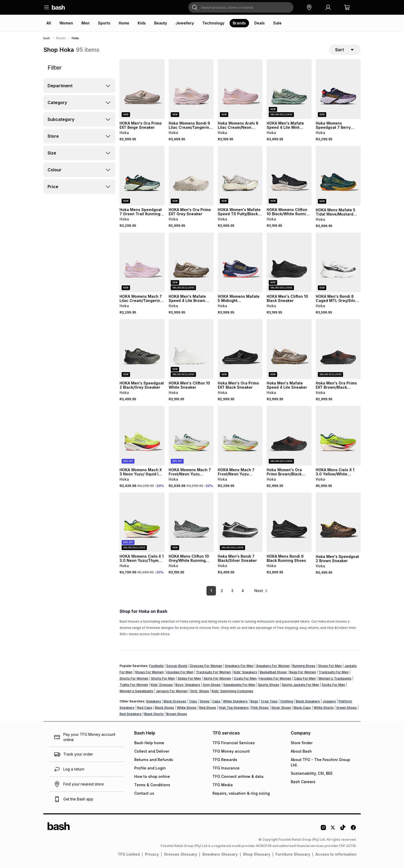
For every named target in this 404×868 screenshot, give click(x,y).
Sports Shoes (269, 685)
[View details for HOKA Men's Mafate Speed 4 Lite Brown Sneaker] (191, 263)
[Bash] (47, 38)
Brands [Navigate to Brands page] (61, 38)
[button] (309, 7)
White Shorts (324, 708)
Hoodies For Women (275, 678)
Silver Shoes (281, 708)
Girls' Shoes (200, 691)
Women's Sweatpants (136, 691)
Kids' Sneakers (245, 672)
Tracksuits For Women (213, 672)
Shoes (205, 701)
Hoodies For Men (180, 672)
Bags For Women (303, 672)
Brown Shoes (177, 714)
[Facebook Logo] (353, 829)
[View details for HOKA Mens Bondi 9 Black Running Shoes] (289, 522)
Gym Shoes (212, 685)
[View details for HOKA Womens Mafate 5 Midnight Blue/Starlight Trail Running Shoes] (240, 263)
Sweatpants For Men (239, 685)
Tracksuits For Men (334, 672)
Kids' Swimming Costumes (232, 691)
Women (66, 23)
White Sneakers (235, 701)
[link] (261, 591)
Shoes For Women (149, 672)
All (49, 23)
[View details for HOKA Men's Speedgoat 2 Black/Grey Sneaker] (142, 349)
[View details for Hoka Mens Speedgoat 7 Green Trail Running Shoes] (142, 176)
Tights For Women (134, 685)
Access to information (336, 854)
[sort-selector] (345, 50)
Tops (193, 701)
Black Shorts (154, 714)
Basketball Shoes (273, 672)
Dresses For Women (206, 666)
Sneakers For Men (239, 666)
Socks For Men (333, 685)
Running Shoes (304, 666)
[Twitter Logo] (333, 829)
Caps (216, 701)
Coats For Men (245, 678)
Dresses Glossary (181, 854)
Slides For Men (189, 678)
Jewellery (185, 23)
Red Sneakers (131, 714)
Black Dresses (175, 701)
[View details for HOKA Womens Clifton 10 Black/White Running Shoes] (289, 176)
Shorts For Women (134, 678)
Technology (213, 23)
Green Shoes (346, 708)
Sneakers (154, 701)
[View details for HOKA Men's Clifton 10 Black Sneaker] (289, 263)
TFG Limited (129, 854)
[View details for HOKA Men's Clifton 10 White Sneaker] (191, 349)
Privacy (152, 854)
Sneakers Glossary (220, 854)
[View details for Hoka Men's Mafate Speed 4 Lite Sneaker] (289, 349)
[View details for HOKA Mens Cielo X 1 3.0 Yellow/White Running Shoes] (338, 436)
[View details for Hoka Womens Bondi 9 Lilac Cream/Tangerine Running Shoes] (191, 89)
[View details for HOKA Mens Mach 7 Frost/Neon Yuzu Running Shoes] (240, 436)
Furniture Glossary (293, 854)
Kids (142, 23)
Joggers (329, 701)
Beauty (161, 23)
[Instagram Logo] (323, 829)
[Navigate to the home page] (58, 7)
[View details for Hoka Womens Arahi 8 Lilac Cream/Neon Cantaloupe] (240, 89)
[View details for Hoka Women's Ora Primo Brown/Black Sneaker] (289, 436)
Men (86, 23)
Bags (254, 701)
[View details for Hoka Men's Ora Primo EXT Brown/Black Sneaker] (338, 349)
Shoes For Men (330, 666)
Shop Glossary (257, 854)
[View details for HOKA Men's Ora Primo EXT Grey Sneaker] (191, 176)
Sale (277, 23)
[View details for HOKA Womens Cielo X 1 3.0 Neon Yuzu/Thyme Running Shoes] (142, 522)
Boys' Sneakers (188, 685)
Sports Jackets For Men (301, 685)
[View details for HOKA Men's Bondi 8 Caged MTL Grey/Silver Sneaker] (338, 263)
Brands (239, 23)
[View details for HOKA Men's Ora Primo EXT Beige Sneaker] (142, 89)
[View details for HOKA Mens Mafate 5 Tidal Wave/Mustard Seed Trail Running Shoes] (338, 176)
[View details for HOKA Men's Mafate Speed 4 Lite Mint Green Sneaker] (289, 89)
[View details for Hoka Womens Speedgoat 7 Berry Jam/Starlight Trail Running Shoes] (338, 89)
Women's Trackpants (335, 678)
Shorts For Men (163, 678)
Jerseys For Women (172, 691)
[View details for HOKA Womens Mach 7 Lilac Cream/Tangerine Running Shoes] (142, 263)
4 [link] (243, 591)
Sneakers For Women (273, 666)
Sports (104, 23)
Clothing (287, 701)
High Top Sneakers (234, 708)
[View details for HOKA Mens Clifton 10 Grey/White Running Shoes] (191, 522)
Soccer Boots (177, 666)
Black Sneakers (308, 701)
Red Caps (145, 708)
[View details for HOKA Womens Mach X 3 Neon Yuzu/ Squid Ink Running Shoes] (142, 436)
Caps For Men (305, 678)
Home (124, 23)
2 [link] (222, 591)
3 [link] (232, 591)
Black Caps (302, 708)
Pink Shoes (260, 708)
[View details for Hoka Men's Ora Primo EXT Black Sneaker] (240, 349)
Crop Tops (269, 701)
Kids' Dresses (162, 685)
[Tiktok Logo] (343, 829)
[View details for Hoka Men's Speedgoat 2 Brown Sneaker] (338, 522)
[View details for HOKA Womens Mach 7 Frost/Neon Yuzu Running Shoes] (191, 436)
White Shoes (187, 708)
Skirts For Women (217, 678)
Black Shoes (165, 708)
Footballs (156, 666)
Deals (260, 23)
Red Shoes (208, 708)
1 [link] (211, 591)
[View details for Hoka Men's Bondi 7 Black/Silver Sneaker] (240, 522)
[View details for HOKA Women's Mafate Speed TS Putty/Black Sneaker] (240, 176)
